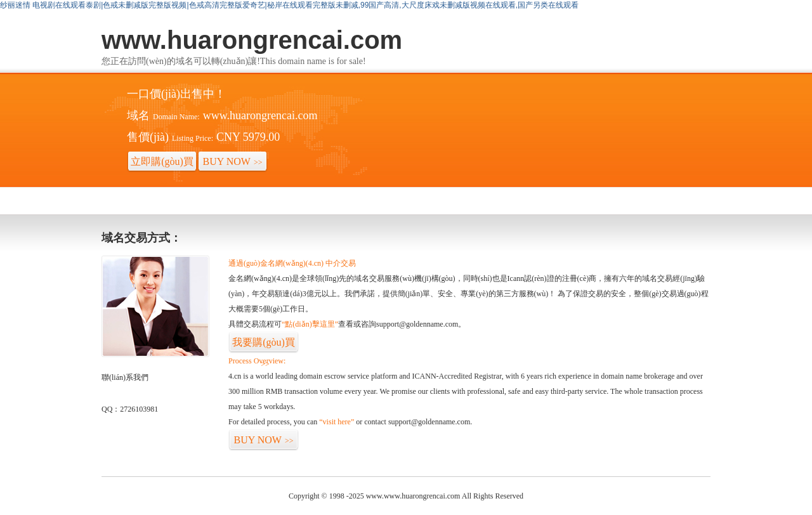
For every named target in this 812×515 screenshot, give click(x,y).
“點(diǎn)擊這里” (310, 324)
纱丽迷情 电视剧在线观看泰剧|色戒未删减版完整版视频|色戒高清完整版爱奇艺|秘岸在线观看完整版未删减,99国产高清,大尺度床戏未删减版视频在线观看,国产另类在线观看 (289, 5)
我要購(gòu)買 (264, 345)
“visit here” (337, 422)
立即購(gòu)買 (162, 164)
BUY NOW (233, 161)
